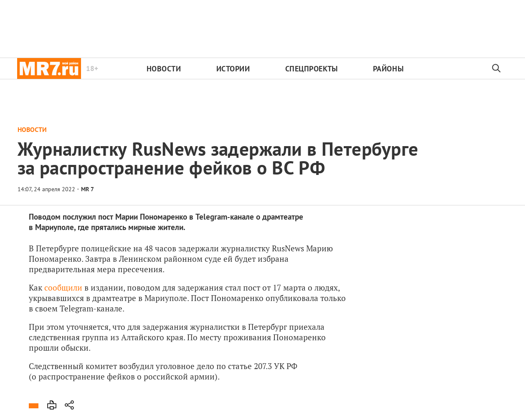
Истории (233, 69)
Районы (388, 69)
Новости (164, 69)
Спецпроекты (312, 69)
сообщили (63, 287)
